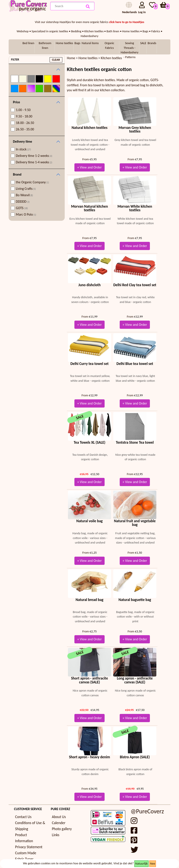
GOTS (22, 208)
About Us (59, 817)
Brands (152, 43)
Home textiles (64, 43)
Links (56, 835)
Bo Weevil (24, 195)
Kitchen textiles (111, 58)
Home (71, 58)
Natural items (90, 43)
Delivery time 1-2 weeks (34, 156)
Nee (153, 863)
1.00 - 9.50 (23, 110)
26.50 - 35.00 (25, 129)
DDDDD (23, 202)
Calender (59, 823)
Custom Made (26, 853)
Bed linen (28, 43)
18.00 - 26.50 (25, 123)
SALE (143, 43)
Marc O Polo (26, 214)
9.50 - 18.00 (24, 116)
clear (56, 60)
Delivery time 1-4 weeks (34, 162)
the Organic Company (32, 182)
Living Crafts (26, 189)
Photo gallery (62, 829)
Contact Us (23, 817)
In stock (24, 149)
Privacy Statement (29, 847)
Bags (77, 43)
